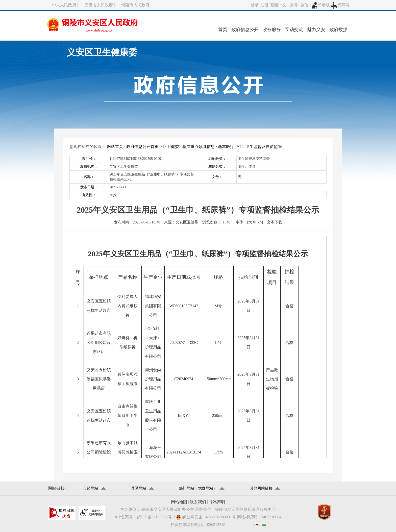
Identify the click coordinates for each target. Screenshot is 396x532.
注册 (264, 5)
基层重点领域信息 (199, 147)
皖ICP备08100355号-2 (156, 517)
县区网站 (139, 488)
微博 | (295, 5)
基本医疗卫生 (230, 147)
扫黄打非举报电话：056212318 (198, 525)
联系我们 (198, 502)
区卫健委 (171, 147)
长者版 (320, 5)
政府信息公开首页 (142, 147)
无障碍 (340, 5)
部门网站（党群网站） (198, 488)
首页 (223, 30)
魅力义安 (316, 30)
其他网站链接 (261, 488)
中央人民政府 (64, 5)
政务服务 (272, 30)
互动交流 (294, 30)
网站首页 (115, 147)
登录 (255, 5)
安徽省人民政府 (99, 5)
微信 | (306, 5)
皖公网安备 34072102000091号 (206, 517)
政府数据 (338, 30)
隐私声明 (217, 502)
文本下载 (275, 222)
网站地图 (179, 502)
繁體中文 (278, 5)
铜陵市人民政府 (135, 5)
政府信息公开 (245, 30)
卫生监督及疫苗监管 (264, 147)
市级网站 (91, 488)
